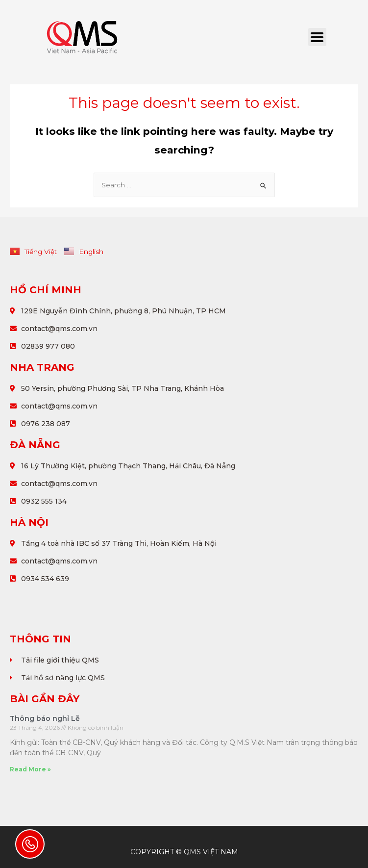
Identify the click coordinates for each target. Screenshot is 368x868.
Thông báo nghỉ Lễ (45, 718)
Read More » (30, 769)
